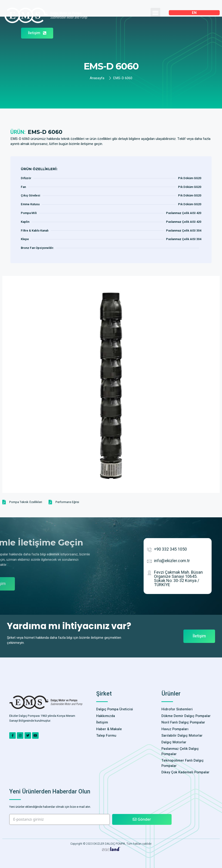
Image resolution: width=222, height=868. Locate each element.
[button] (155, 13)
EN (194, 13)
